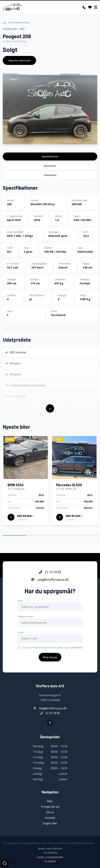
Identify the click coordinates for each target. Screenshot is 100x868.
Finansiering (50, 175)
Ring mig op (50, 662)
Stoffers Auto (10, 28)
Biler (22, 28)
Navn (20, 606)
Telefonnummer (26, 622)
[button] (83, 136)
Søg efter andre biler (19, 60)
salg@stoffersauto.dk (50, 585)
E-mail (21, 637)
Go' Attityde (50, 861)
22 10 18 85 (50, 577)
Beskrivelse (50, 166)
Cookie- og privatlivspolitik (50, 857)
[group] (50, 109)
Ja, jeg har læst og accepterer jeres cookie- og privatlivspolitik (52, 653)
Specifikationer (50, 156)
